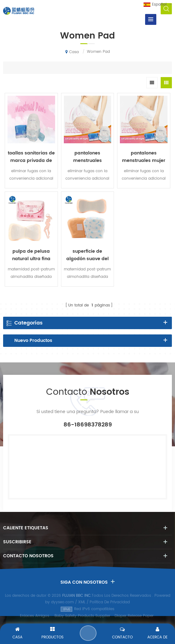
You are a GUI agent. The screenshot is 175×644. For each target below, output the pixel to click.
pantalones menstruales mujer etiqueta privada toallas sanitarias (144, 157)
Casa (72, 52)
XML (82, 602)
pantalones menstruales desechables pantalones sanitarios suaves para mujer (87, 157)
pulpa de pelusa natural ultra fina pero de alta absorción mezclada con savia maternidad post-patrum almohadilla (31, 255)
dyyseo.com (62, 602)
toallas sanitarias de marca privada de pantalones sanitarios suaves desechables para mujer (31, 157)
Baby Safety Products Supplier (82, 616)
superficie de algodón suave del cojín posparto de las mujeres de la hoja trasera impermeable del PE (87, 255)
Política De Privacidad (110, 602)
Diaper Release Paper (134, 616)
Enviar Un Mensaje (88, 633)
